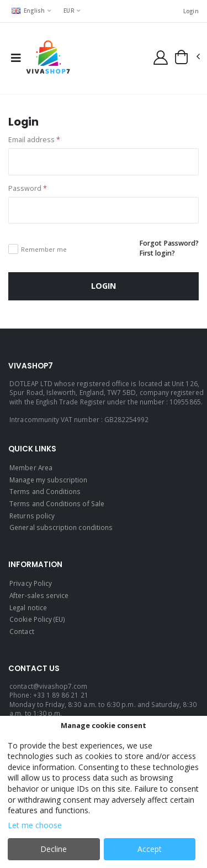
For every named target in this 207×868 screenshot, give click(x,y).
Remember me (44, 249)
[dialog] (104, 792)
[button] (187, 57)
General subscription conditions (61, 527)
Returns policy (32, 516)
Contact (22, 631)
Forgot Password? (169, 243)
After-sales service (39, 595)
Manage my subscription (48, 480)
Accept (150, 849)
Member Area (31, 467)
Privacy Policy (31, 583)
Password (28, 188)
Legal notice (28, 607)
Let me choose (35, 825)
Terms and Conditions (45, 491)
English (28, 11)
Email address (34, 140)
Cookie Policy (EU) (37, 619)
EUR (69, 11)
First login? (157, 253)
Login (191, 11)
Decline (54, 849)
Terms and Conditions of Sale (57, 503)
